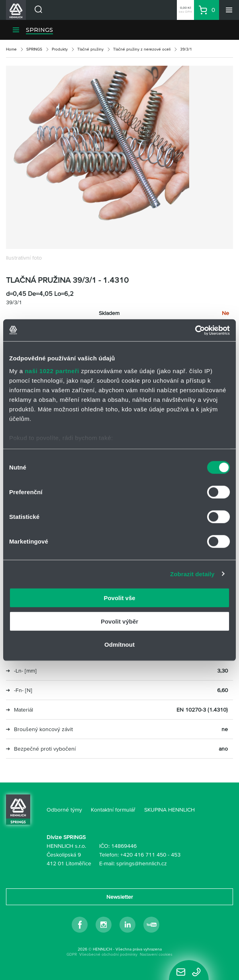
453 (176, 855)
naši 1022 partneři (52, 371)
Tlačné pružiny (90, 49)
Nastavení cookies (156, 954)
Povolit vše (119, 598)
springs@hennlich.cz (142, 863)
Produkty (60, 49)
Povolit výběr (119, 621)
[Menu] (229, 10)
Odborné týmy (64, 810)
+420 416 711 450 (143, 855)
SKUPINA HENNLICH (169, 810)
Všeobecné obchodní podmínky (108, 954)
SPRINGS (39, 30)
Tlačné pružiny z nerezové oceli (142, 49)
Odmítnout (119, 645)
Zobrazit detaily (192, 574)
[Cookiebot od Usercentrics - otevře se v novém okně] (195, 330)
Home (11, 49)
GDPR (72, 954)
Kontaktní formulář (113, 810)
